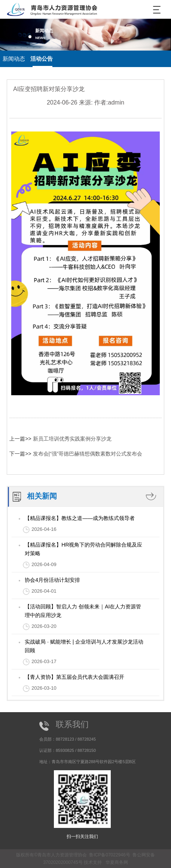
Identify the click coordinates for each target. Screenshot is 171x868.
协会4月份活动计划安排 (52, 580)
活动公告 (42, 59)
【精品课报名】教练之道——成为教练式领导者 (80, 518)
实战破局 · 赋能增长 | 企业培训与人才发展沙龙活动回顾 (84, 646)
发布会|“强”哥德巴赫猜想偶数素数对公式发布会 (88, 454)
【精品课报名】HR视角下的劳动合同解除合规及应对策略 (83, 549)
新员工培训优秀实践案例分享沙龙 (72, 439)
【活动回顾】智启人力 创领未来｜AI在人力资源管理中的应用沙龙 (83, 611)
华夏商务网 (117, 862)
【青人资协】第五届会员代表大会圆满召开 (74, 677)
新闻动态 (14, 59)
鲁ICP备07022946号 (109, 855)
